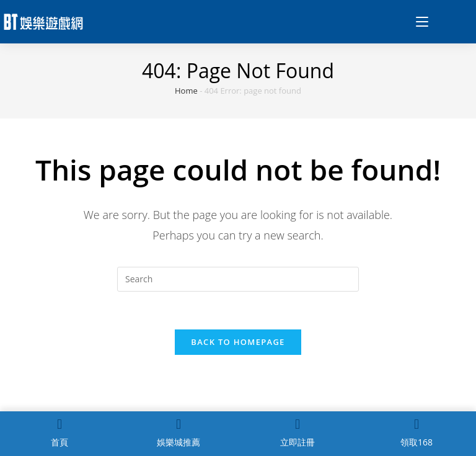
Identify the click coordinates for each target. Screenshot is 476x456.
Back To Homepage (238, 342)
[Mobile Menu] (417, 22)
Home (186, 91)
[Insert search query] (238, 279)
